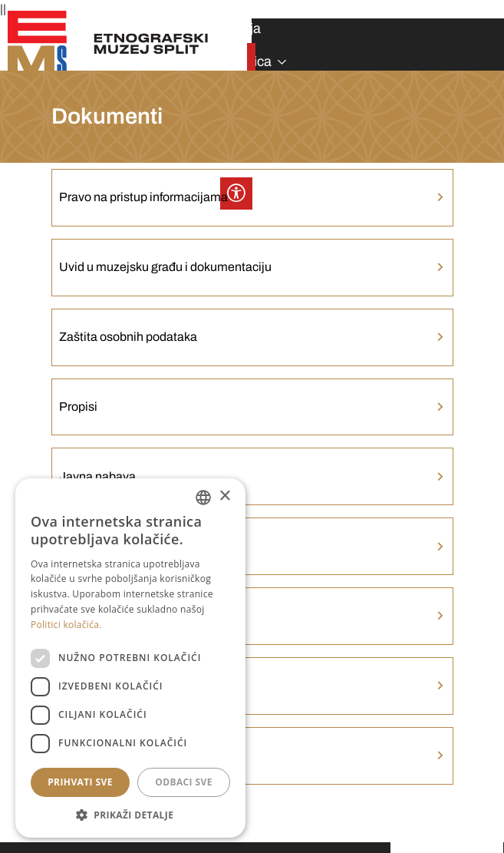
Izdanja (239, 28)
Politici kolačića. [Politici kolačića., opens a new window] (66, 625)
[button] (130, 815)
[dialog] (130, 658)
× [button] (224, 496)
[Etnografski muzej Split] (109, 43)
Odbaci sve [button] (184, 782)
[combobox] (203, 498)
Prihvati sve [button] (80, 782)
